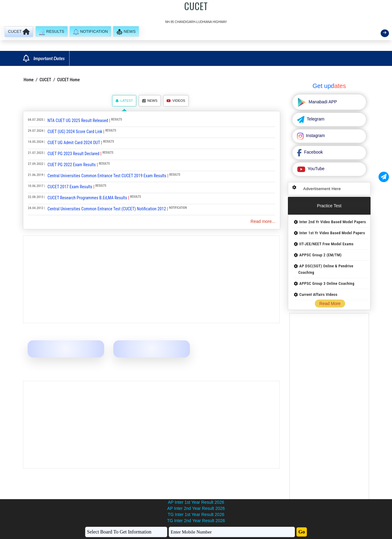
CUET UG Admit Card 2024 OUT (74, 143)
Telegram (315, 119)
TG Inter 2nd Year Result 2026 (196, 521)
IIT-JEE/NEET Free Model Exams (326, 244)
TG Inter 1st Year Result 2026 (196, 514)
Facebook (313, 152)
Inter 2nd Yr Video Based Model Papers (332, 222)
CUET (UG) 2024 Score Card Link (75, 132)
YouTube (316, 169)
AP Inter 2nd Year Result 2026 (196, 508)
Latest (124, 101)
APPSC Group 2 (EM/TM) (320, 255)
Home (29, 80)
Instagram (315, 136)
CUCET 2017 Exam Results (70, 187)
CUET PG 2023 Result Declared (73, 154)
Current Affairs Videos (318, 294)
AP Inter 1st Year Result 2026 (196, 502)
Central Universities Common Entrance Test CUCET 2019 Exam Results (107, 176)
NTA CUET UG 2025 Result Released (78, 120)
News (150, 101)
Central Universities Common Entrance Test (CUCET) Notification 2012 (107, 209)
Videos (176, 101)
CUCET (45, 80)
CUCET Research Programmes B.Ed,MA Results (87, 198)
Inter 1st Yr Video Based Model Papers (332, 233)
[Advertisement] (151, 279)
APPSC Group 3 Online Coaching (327, 283)
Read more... (263, 221)
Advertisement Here (322, 189)
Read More (330, 304)
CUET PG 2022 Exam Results (72, 165)
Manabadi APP (322, 102)
